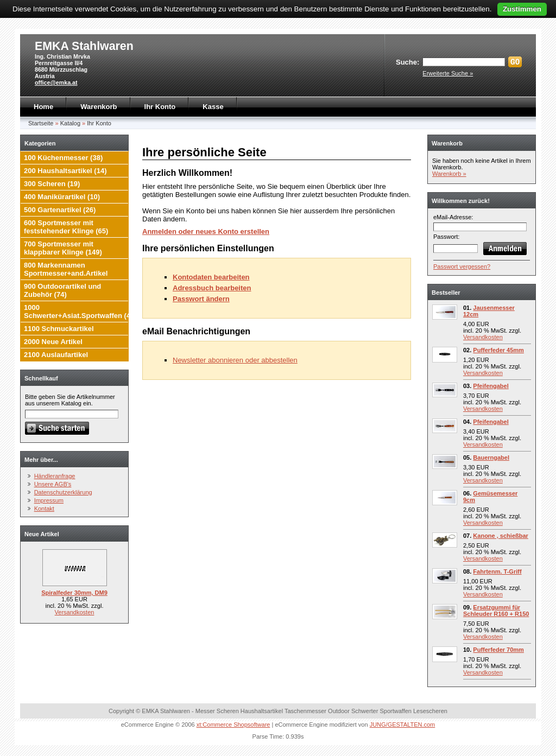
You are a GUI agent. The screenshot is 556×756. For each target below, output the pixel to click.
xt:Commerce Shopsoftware (233, 725)
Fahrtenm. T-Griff (497, 571)
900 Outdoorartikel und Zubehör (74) (62, 290)
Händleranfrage (55, 476)
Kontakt (44, 509)
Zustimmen (522, 9)
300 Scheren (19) (52, 184)
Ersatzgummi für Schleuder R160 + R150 (496, 611)
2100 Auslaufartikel (56, 355)
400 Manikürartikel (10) (62, 197)
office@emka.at (56, 82)
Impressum (49, 500)
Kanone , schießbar (500, 536)
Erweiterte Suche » (448, 73)
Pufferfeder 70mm (498, 650)
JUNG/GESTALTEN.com (403, 725)
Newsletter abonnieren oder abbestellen (235, 360)
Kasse (213, 107)
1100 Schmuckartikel (59, 329)
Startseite (41, 123)
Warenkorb (99, 107)
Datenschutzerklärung (63, 492)
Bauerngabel (491, 458)
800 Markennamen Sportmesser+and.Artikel (66, 269)
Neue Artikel (42, 534)
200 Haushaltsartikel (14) (65, 171)
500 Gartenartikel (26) (60, 210)
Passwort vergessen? (462, 266)
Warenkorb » (449, 174)
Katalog (70, 123)
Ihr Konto (160, 107)
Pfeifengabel (491, 386)
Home (43, 107)
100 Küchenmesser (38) (63, 158)
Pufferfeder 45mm (498, 350)
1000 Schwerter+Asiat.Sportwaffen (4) (78, 312)
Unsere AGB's (53, 484)
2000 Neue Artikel (53, 342)
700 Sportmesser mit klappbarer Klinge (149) (63, 248)
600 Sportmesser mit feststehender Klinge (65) (66, 227)
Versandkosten (75, 612)
